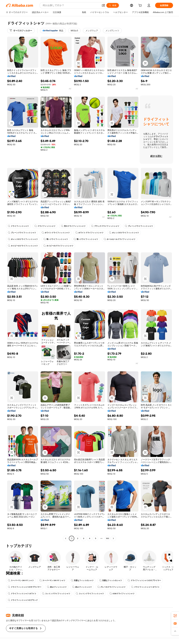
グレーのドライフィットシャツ (111, 587)
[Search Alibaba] (71, 5)
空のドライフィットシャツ (73, 226)
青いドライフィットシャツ (56, 239)
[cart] (141, 6)
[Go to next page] (113, 538)
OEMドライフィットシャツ (122, 594)
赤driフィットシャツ (57, 587)
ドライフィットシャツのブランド (23, 600)
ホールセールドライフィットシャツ (119, 239)
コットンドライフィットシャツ (56, 594)
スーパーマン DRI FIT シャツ (21, 580)
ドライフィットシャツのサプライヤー (144, 580)
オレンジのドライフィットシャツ (124, 233)
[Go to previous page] (66, 538)
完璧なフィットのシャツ (82, 580)
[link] (175, 616)
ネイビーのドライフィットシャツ (23, 246)
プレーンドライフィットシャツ (139, 226)
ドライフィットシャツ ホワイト (145, 587)
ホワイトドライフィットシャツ (56, 233)
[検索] (113, 5)
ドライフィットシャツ (18, 226)
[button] (103, 5)
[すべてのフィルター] (21, 31)
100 (107, 538)
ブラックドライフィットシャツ (105, 226)
